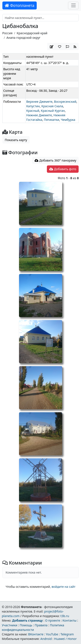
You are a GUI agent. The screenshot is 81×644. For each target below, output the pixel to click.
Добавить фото (63, 169)
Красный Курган (53, 111)
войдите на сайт (64, 587)
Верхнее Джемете (39, 102)
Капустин (33, 106)
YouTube (52, 634)
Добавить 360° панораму (55, 160)
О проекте (53, 620)
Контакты (69, 620)
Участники (10, 625)
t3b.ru (65, 616)
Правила (41, 625)
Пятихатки (52, 120)
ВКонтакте (36, 634)
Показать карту (16, 140)
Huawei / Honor (65, 639)
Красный (33, 111)
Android (46, 639)
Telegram (67, 634)
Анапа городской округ (23, 38)
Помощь (26, 625)
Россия (7, 33)
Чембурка (68, 120)
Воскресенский (65, 102)
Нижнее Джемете (39, 115)
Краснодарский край (32, 33)
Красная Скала (52, 106)
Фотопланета (20, 5)
